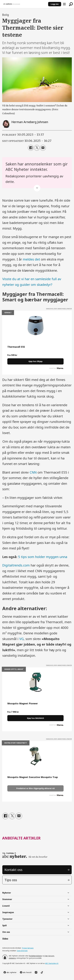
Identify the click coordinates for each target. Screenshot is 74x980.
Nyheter (7, 893)
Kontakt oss (13, 870)
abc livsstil (27, 972)
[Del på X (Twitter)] (37, 148)
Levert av (56, 368)
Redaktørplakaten (36, 956)
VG (21, 639)
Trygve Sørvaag (28, 948)
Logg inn (55, 4)
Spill (5, 925)
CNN (33, 472)
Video (5, 939)
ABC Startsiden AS (52, 963)
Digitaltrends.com (16, 565)
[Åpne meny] (64, 4)
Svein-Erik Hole (22, 951)
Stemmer (7, 899)
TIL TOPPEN (8, 853)
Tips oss (11, 880)
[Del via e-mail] (43, 148)
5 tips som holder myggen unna (43, 557)
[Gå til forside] (12, 4)
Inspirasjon (8, 912)
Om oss (6, 932)
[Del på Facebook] (31, 148)
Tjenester (7, 919)
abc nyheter (12, 972)
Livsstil (6, 906)
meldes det (31, 259)
